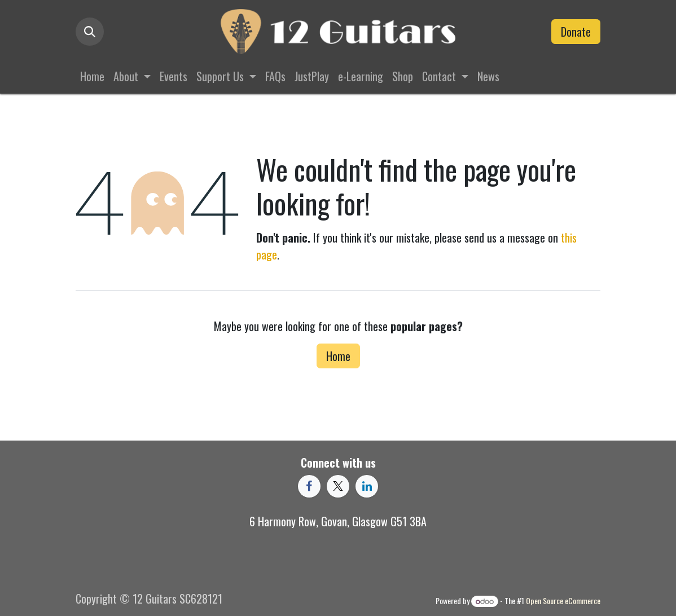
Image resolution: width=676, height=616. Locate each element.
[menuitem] (92, 76)
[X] (338, 486)
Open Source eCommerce (563, 600)
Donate (576, 32)
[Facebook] (309, 486)
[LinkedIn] (367, 486)
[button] (90, 32)
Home (338, 356)
